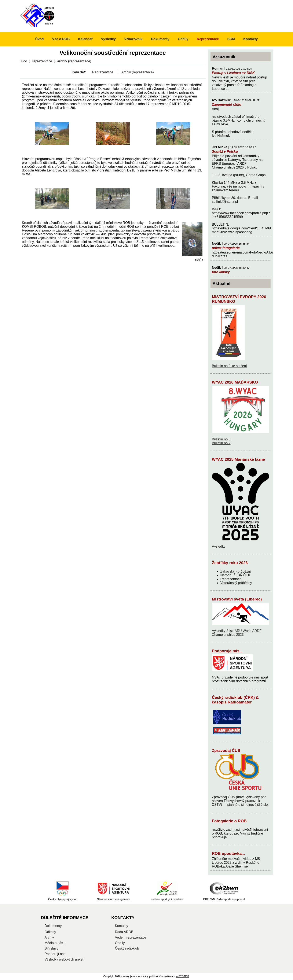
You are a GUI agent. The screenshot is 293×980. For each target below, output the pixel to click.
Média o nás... (55, 943)
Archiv (49, 937)
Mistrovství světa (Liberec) (237, 599)
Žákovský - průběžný (236, 571)
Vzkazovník (133, 39)
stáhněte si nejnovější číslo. (248, 805)
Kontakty (250, 39)
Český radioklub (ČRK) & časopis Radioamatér (235, 700)
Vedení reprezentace (131, 937)
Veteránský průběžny (236, 583)
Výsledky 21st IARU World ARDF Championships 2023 (237, 633)
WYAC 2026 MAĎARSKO (235, 382)
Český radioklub (127, 948)
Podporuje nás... (227, 651)
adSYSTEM (182, 976)
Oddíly (183, 39)
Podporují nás (55, 954)
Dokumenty (160, 39)
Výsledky (219, 546)
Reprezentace (42, 61)
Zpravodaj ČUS (226, 750)
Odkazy (50, 932)
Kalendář (85, 39)
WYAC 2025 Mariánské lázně (239, 459)
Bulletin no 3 (221, 439)
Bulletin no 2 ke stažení (229, 366)
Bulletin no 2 (221, 443)
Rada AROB (124, 932)
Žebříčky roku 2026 (230, 563)
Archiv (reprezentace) (138, 72)
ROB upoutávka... (228, 853)
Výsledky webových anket (64, 959)
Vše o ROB (61, 39)
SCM (231, 39)
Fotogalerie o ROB (229, 821)
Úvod (24, 61)
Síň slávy (52, 948)
